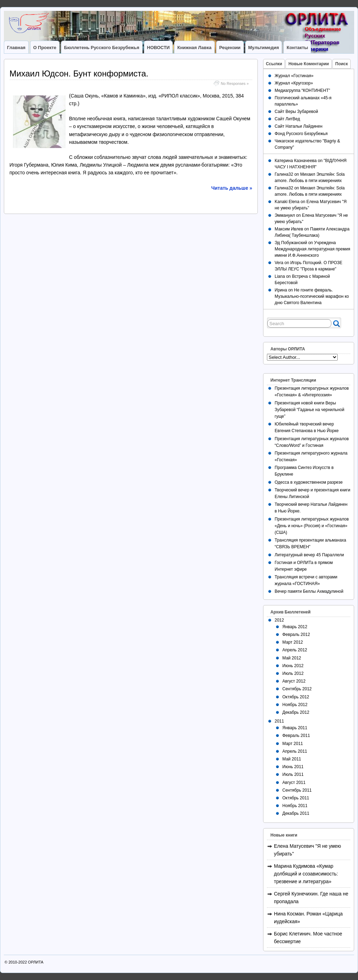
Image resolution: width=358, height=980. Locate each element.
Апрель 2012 (295, 650)
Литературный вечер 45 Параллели (309, 555)
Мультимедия (264, 48)
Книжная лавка (194, 48)
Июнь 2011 (293, 767)
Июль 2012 (293, 673)
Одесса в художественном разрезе (309, 482)
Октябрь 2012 (296, 697)
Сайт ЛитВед (287, 119)
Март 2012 (293, 642)
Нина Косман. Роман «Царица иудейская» (308, 918)
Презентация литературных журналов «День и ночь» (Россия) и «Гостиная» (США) (312, 526)
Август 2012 (294, 681)
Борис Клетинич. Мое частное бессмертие (308, 938)
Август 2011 (294, 783)
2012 (279, 620)
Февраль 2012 (296, 635)
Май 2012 (292, 658)
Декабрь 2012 (296, 712)
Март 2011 (293, 744)
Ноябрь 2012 (295, 705)
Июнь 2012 (293, 666)
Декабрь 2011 (296, 813)
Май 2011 (292, 759)
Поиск (342, 64)
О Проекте (45, 48)
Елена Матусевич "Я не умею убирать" (308, 850)
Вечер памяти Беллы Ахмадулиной (309, 591)
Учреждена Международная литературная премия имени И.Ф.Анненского (312, 249)
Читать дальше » (232, 188)
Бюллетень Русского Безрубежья (102, 48)
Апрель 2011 (295, 751)
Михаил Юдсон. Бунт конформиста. (79, 73)
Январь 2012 (295, 627)
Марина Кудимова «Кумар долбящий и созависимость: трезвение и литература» (306, 874)
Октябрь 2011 (296, 798)
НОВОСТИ (159, 48)
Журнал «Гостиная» (294, 76)
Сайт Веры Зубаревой (296, 112)
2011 (279, 721)
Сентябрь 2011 (297, 790)
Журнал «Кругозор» (294, 83)
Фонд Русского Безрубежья (301, 134)
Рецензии (230, 48)
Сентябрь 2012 (297, 689)
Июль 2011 (293, 774)
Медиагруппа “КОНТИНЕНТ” (302, 90)
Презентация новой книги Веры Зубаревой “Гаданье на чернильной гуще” (309, 410)
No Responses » (235, 83)
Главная (16, 48)
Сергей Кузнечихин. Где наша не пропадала (311, 898)
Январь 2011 (295, 728)
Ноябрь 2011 (295, 806)
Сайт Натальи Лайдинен (298, 126)
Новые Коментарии (309, 64)
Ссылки (274, 64)
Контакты (297, 48)
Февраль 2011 (296, 736)
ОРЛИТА (36, 962)
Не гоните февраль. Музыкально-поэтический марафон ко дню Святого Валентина (312, 296)
